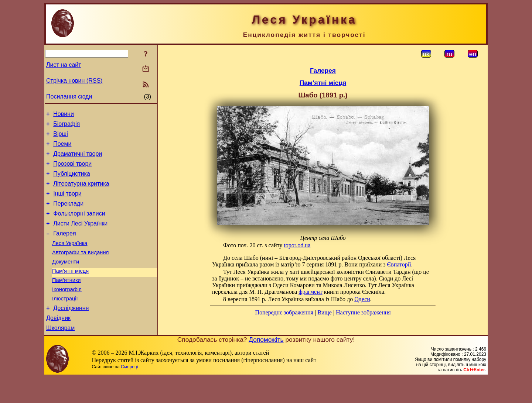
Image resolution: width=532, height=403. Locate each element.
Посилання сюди (69, 97)
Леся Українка (70, 259)
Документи (66, 279)
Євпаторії (399, 264)
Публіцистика (72, 181)
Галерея (64, 248)
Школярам (60, 353)
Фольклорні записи (79, 226)
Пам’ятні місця (70, 290)
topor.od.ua (297, 245)
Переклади (68, 215)
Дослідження (71, 331)
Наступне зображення (363, 312)
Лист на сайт (64, 65)
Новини (64, 115)
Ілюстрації (65, 321)
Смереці (129, 392)
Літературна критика (81, 192)
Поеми (62, 148)
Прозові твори (72, 170)
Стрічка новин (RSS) (74, 81)
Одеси (362, 299)
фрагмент (311, 292)
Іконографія (67, 310)
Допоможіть (266, 365)
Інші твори (67, 204)
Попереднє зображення (284, 312)
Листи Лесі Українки (80, 237)
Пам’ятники (66, 300)
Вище (325, 312)
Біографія (66, 126)
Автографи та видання (80, 269)
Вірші (61, 137)
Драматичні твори (78, 159)
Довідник (58, 342)
